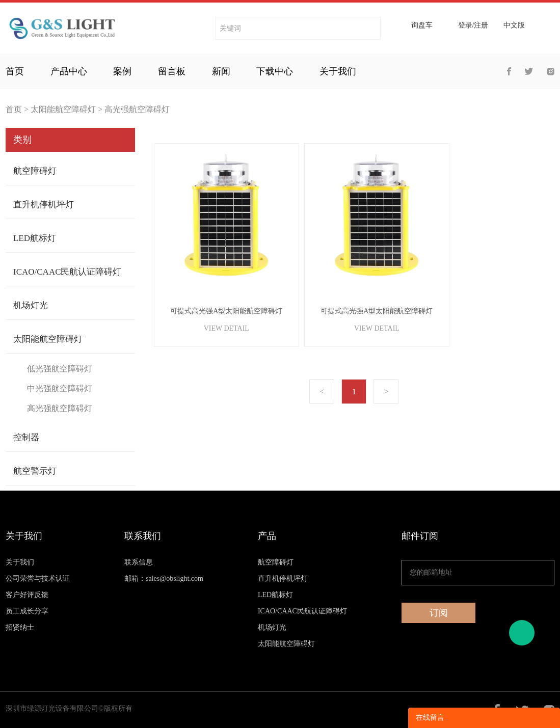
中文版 (514, 25)
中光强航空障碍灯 (60, 388)
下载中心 (275, 71)
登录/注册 (473, 25)
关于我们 (338, 71)
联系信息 (139, 562)
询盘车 (422, 25)
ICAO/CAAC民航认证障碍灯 (68, 272)
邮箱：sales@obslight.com (164, 578)
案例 (122, 71)
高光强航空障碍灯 (137, 109)
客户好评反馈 (27, 595)
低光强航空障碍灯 (60, 369)
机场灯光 (31, 305)
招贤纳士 (20, 627)
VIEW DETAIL (226, 328)
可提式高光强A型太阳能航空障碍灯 (226, 311)
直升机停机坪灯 (44, 205)
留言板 (172, 71)
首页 (15, 71)
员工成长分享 (27, 611)
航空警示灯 (35, 471)
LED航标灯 (35, 238)
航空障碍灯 (35, 171)
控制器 (26, 437)
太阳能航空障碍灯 (63, 109)
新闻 (221, 71)
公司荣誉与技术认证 (38, 578)
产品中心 (69, 71)
